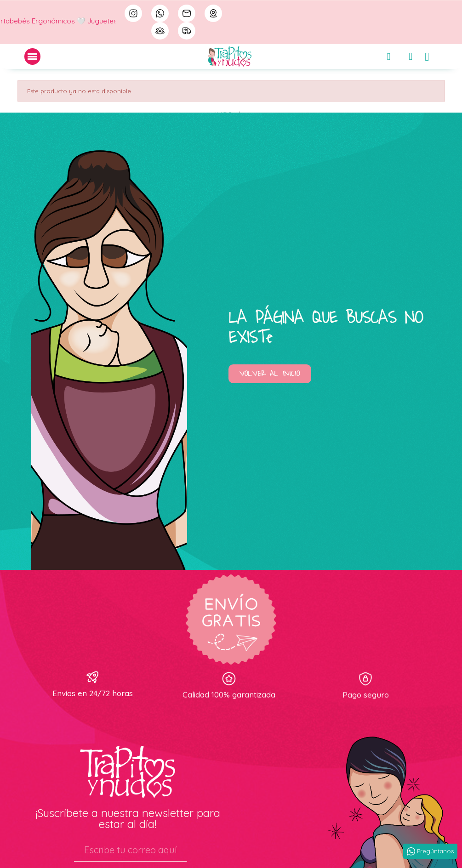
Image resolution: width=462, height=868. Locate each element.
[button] (270, 374)
